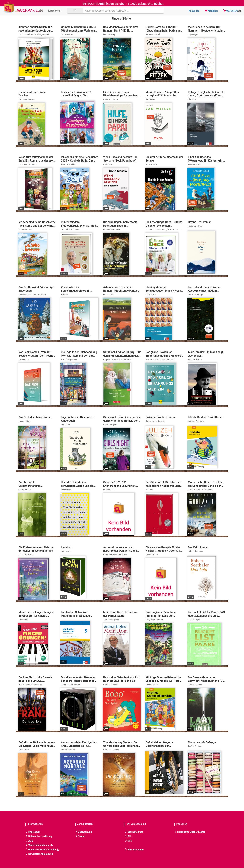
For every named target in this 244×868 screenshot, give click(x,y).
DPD (128, 841)
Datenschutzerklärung (39, 836)
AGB (29, 841)
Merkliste (211, 11)
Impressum (33, 832)
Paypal (80, 836)
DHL (128, 836)
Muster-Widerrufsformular (42, 850)
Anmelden (194, 11)
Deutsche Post (134, 832)
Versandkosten (134, 850)
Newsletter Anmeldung (39, 854)
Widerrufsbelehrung (39, 845)
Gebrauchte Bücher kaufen (190, 832)
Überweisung (84, 832)
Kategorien (55, 11)
